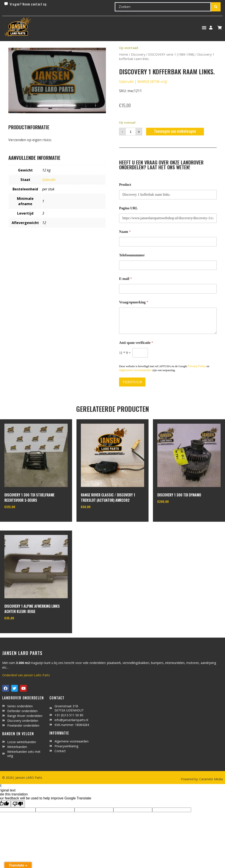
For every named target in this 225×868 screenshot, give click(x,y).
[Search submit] (216, 7)
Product (125, 185)
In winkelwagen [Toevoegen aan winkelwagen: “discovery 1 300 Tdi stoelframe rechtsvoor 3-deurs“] (21, 518)
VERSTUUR (132, 382)
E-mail (125, 279)
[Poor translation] (18, 804)
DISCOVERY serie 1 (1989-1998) (171, 54)
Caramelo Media (211, 779)
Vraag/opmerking (134, 302)
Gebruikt (49, 180)
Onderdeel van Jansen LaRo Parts (26, 675)
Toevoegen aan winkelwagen (175, 131)
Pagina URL (128, 208)
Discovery (138, 54)
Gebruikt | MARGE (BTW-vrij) (143, 82)
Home (124, 54)
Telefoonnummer (132, 255)
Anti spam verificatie (136, 343)
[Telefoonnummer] (168, 265)
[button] (204, 28)
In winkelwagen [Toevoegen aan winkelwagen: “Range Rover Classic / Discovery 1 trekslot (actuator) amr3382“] (97, 518)
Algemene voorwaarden (135, 370)
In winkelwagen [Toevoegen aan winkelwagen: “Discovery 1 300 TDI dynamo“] (174, 512)
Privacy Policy (197, 366)
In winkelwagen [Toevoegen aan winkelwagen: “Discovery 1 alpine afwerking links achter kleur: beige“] (21, 629)
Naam (125, 232)
